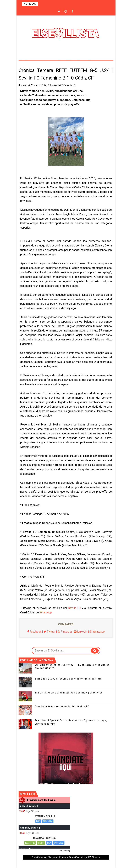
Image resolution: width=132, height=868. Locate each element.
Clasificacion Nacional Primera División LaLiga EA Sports (66, 857)
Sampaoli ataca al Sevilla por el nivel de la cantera (68, 679)
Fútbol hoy (66, 851)
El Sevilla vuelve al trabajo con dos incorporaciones (69, 693)
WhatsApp (46, 612)
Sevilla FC (74, 608)
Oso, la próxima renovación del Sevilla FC (62, 707)
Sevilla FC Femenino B (64, 85)
